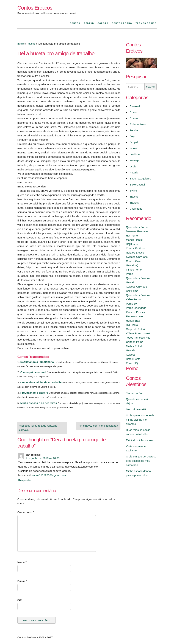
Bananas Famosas (137, 231)
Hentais (130, 350)
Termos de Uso (146, 23)
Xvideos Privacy (135, 312)
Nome (22, 562)
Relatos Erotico (135, 253)
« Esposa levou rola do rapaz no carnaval (38, 428)
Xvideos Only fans (137, 287)
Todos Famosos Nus (138, 338)
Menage (134, 160)
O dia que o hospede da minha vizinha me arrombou (140, 420)
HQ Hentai (132, 325)
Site (20, 600)
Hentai (130, 282)
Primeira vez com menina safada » (98, 426)
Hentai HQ (132, 265)
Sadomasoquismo (140, 178)
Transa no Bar (134, 393)
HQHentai (132, 244)
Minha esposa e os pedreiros (39, 403)
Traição (134, 197)
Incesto (134, 148)
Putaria (134, 172)
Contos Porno (122, 23)
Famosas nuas (135, 316)
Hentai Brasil (133, 321)
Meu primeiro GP (136, 409)
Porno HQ (132, 363)
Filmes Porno (134, 270)
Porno (129, 274)
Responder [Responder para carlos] (25, 480)
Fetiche (31, 44)
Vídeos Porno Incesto (139, 333)
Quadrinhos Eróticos (138, 278)
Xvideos (131, 355)
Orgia (133, 166)
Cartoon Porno (135, 342)
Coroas (103, 23)
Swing (133, 191)
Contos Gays (134, 261)
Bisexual (135, 106)
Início (21, 44)
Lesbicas (135, 154)
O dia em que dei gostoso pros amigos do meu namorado (141, 461)
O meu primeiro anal (33, 372)
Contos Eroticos (35, 8)
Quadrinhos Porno (137, 227)
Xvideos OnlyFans (137, 257)
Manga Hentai (134, 240)
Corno (133, 112)
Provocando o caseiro (34, 393)
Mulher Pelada (135, 346)
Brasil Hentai (133, 359)
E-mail (22, 581)
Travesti (134, 203)
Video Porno (133, 299)
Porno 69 (131, 304)
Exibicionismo (138, 124)
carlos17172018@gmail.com (49, 475)
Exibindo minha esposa (140, 440)
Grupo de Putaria (136, 329)
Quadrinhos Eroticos (138, 295)
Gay (132, 136)
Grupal (134, 142)
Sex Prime (132, 291)
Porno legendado (136, 308)
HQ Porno (132, 236)
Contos (75, 23)
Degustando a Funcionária (37, 362)
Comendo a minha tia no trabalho (42, 382)
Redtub (89, 23)
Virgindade (136, 209)
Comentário (26, 512)
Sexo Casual (137, 185)
